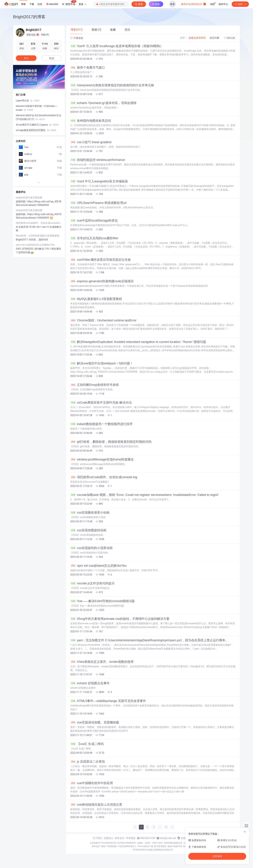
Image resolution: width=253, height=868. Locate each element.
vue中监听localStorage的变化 (94, 221)
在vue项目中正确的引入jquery (37, 125)
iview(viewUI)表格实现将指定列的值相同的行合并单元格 (112, 85)
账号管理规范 (160, 846)
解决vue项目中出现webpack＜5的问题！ (102, 363)
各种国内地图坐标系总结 (91, 121)
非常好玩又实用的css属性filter (94, 238)
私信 (52, 58)
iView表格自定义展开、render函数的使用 (102, 662)
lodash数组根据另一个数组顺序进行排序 (101, 424)
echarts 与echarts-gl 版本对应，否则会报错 (103, 103)
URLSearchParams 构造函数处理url (98, 203)
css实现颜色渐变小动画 (90, 513)
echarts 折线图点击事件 (90, 683)
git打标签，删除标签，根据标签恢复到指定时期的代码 (111, 442)
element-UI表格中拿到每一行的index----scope (37, 108)
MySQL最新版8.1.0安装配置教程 (96, 299)
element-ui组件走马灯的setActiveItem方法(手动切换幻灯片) (38, 117)
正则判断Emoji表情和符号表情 (94, 385)
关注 (26, 58)
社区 (40, 4)
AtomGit (52, 4)
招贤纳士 (109, 838)
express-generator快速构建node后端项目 (102, 281)
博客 (23, 4)
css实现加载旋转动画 (88, 530)
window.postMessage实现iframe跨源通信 (102, 459)
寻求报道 (131, 838)
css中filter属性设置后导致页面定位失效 (101, 260)
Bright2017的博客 (29, 17)
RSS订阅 (230, 38)
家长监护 (96, 846)
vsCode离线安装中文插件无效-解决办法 (101, 403)
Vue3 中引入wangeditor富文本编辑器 (99, 181)
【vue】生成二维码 (87, 744)
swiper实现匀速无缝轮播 (29, 197)
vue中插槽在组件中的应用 (92, 783)
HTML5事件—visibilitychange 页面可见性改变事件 (108, 701)
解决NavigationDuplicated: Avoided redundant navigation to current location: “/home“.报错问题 (138, 342)
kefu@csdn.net (168, 838)
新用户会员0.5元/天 (194, 4)
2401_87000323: (25, 249)
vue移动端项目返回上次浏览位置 (96, 805)
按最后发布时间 (197, 38)
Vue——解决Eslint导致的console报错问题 (102, 601)
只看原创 (77, 38)
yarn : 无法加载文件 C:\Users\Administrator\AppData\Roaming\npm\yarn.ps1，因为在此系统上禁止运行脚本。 (149, 640)
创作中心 (223, 4)
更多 (82, 4)
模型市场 (69, 3)
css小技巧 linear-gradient (91, 142)
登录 (172, 4)
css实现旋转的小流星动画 (91, 548)
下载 (32, 4)
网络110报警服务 (109, 846)
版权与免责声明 (175, 846)
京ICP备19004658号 (127, 843)
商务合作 (120, 838)
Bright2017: (22, 240)
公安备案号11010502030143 (103, 843)
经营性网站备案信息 (173, 843)
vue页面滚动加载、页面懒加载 (95, 722)
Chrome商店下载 (145, 846)
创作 (240, 4)
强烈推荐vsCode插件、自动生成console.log (104, 477)
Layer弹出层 (28, 101)
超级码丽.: (22, 201)
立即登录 (217, 856)
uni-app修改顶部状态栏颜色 (36, 130)
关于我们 (98, 838)
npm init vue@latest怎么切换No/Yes (98, 566)
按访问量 (214, 38)
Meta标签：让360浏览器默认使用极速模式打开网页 (39, 236)
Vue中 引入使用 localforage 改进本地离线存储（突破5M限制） (117, 46)
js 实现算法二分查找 (88, 762)
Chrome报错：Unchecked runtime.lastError (103, 320)
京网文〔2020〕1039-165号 (150, 843)
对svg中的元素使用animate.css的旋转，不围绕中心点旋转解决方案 (120, 619)
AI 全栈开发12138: (26, 227)
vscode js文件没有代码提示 (92, 583)
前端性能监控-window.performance (98, 160)
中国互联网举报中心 (127, 846)
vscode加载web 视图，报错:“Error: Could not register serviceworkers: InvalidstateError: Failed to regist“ (144, 495)
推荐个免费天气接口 (88, 68)
